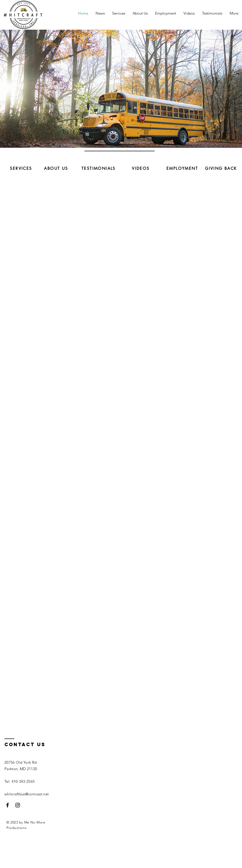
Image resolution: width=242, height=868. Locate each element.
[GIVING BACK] (221, 168)
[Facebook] (8, 805)
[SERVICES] (21, 168)
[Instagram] (18, 805)
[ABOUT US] (56, 168)
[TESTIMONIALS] (99, 168)
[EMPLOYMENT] (182, 168)
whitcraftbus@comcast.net (27, 794)
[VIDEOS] (141, 168)
